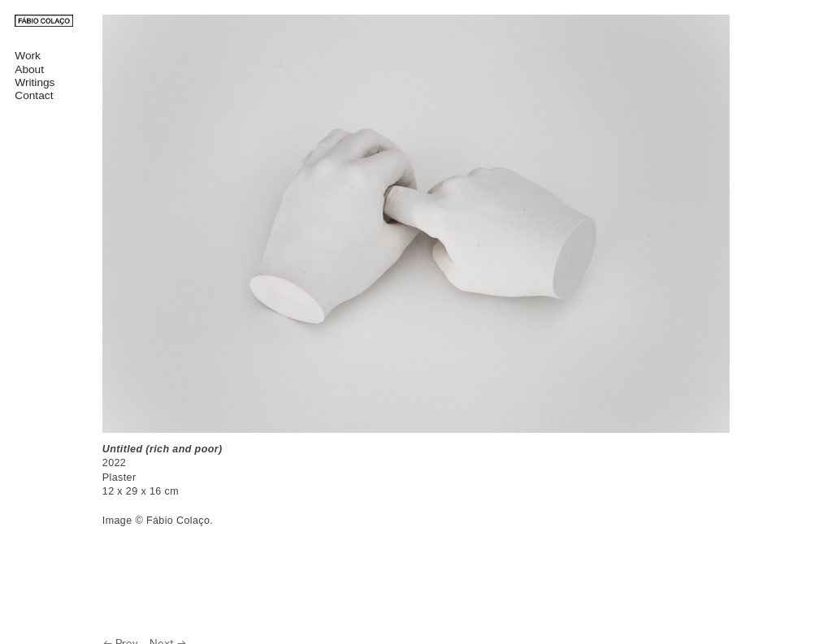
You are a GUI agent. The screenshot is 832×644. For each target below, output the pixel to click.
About (29, 69)
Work (28, 56)
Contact (34, 95)
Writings (35, 82)
